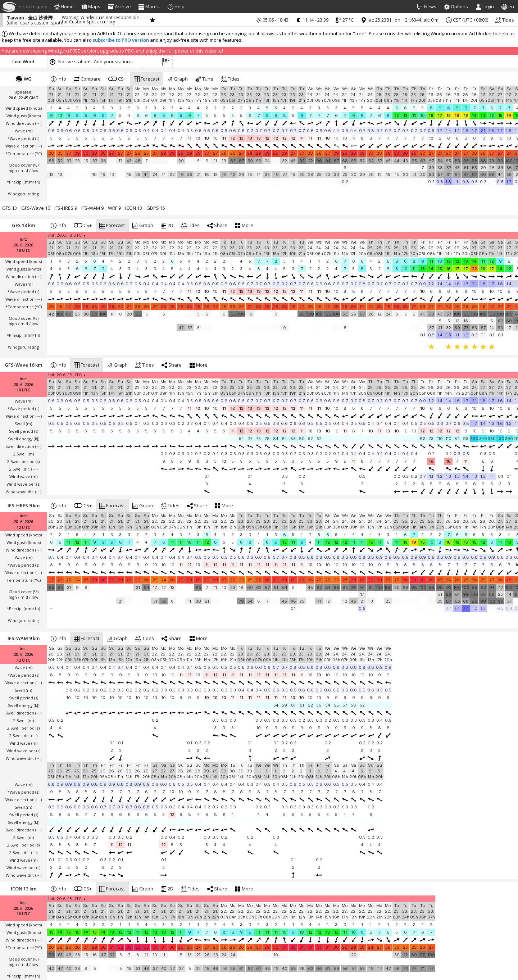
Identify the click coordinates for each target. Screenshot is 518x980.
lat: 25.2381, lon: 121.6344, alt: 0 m (400, 20)
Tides (505, 20)
